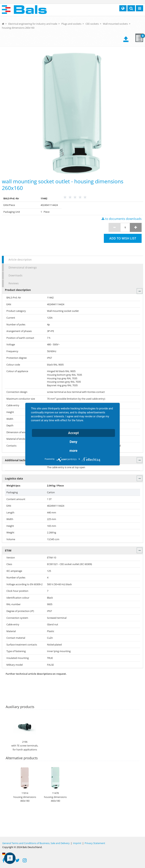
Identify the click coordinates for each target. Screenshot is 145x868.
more (73, 451)
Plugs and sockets (71, 24)
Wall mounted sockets (115, 24)
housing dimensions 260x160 (18, 28)
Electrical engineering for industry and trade (33, 24)
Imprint (77, 843)
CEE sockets (92, 24)
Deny (74, 442)
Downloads (15, 275)
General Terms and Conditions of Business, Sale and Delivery (36, 843)
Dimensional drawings (23, 267)
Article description (20, 260)
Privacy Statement (95, 843)
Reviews (14, 283)
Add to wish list (123, 238)
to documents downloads (122, 219)
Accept (74, 433)
